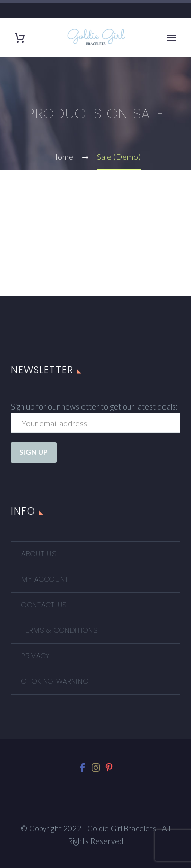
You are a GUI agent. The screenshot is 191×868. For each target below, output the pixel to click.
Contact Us (44, 605)
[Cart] (20, 38)
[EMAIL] (95, 423)
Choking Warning (55, 681)
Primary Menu (171, 38)
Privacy (36, 656)
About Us (39, 554)
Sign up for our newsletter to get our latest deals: (94, 406)
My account (45, 579)
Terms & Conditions (60, 630)
